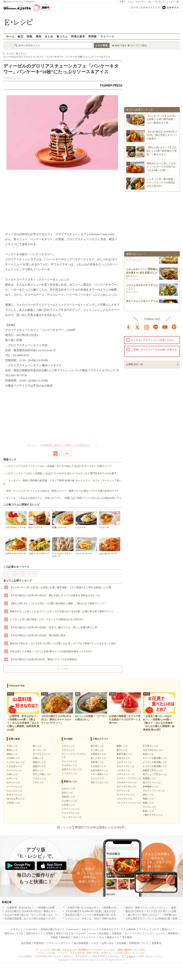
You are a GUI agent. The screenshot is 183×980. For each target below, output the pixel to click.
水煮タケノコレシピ (72, 769)
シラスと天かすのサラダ (139, 287)
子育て (123, 2)
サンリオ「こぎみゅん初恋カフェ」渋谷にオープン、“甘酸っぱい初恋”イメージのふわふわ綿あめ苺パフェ (64, 498)
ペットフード (88, 937)
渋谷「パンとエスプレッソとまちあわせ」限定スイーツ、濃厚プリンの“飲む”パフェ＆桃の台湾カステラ (63, 491)
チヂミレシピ (123, 791)
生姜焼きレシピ (98, 754)
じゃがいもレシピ (16, 762)
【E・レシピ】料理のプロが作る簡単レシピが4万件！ (92, 827)
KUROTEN (31, 929)
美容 (76, 937)
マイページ (107, 36)
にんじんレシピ (14, 791)
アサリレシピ (68, 750)
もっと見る (63, 669)
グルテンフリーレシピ (154, 791)
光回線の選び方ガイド (52, 929)
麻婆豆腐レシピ (124, 754)
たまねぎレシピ (14, 766)
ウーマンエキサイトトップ (145, 8)
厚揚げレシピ (39, 762)
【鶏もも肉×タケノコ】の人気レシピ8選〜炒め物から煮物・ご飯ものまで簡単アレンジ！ (58, 603)
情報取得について (139, 943)
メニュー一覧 (173, 2)
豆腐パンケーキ (63, 520)
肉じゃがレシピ (98, 758)
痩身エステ (113, 937)
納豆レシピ (38, 770)
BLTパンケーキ (39, 520)
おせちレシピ (68, 789)
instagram (147, 327)
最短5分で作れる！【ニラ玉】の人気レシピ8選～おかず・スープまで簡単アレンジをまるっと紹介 (63, 643)
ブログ (155, 929)
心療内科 (131, 929)
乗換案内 (173, 933)
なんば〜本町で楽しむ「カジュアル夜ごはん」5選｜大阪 (35, 915)
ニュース (160, 933)
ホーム (10, 36)
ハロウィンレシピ (71, 809)
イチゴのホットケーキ (16, 520)
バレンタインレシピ (72, 817)
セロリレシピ (68, 746)
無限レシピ (148, 799)
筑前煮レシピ (97, 762)
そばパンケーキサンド (39, 546)
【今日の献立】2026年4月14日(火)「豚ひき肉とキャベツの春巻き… (162, 135)
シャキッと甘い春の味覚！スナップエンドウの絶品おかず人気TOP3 (47, 619)
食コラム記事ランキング (18, 581)
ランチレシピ (149, 807)
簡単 (39, 36)
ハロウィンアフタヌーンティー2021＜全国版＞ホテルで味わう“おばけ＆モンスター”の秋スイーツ (59, 466)
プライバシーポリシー (59, 943)
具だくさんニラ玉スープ (139, 303)
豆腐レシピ (38, 758)
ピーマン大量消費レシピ (155, 762)
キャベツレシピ (14, 770)
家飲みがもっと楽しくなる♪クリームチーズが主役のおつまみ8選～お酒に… (162, 167)
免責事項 (156, 943)
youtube (165, 327)
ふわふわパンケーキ (110, 546)
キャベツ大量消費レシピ (155, 758)
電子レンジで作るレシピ (155, 774)
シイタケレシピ (69, 773)
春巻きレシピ (123, 758)
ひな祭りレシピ (69, 801)
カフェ (19, 574)
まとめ (49, 36)
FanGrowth (73, 929)
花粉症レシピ (68, 797)
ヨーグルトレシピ (42, 754)
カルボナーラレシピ (127, 782)
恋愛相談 (117, 933)
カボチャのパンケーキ (16, 546)
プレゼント (159, 2)
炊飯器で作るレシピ (153, 770)
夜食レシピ (148, 811)
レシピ (149, 933)
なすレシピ (12, 778)
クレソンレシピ (69, 761)
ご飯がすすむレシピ (153, 815)
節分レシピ (67, 793)
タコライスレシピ (126, 795)
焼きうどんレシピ (100, 782)
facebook (128, 327)
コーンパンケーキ (86, 546)
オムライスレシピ (126, 766)
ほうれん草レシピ (16, 799)
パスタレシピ (123, 770)
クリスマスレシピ (71, 813)
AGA (101, 937)
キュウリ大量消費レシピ (155, 766)
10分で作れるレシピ (153, 750)
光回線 (49, 933)
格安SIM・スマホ (14, 933)
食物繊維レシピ (150, 787)
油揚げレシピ (39, 766)
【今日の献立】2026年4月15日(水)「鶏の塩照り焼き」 (39, 635)
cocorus (92, 933)
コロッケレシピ (124, 799)
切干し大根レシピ (42, 774)
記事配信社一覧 (135, 364)
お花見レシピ (68, 805)
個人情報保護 (81, 943)
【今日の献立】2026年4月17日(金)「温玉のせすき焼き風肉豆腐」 (100, 911)
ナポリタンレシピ (126, 774)
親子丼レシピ (97, 746)
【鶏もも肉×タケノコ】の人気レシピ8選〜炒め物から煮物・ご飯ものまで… (162, 151)
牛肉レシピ (12, 746)
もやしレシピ (13, 782)
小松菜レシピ (13, 803)
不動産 (54, 937)
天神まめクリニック (112, 929)
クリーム (9, 574)
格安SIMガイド (34, 933)
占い (150, 2)
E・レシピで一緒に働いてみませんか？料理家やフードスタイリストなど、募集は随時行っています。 (91, 950)
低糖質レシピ (149, 778)
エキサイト (173, 8)
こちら (130, 956)
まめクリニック (90, 929)
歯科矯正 (66, 937)
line (156, 327)
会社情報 (26, 943)
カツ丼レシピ (97, 750)
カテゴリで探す (139, 45)
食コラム (62, 36)
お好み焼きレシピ (100, 770)
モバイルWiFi (78, 933)
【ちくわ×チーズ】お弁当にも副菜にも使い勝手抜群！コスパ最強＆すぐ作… (162, 119)
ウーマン (137, 933)
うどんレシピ (97, 778)
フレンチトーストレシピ (129, 803)
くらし (131, 2)
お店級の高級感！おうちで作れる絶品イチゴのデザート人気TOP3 (40, 919)
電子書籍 (127, 937)
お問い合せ (107, 943)
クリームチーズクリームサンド (63, 547)
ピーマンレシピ (14, 787)
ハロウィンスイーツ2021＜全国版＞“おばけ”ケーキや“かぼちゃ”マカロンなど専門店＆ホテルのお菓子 (61, 473)
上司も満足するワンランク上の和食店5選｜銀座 (151, 919)
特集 (30, 36)
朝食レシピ (148, 803)
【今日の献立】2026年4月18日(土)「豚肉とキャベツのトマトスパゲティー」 (46, 911)
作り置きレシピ (150, 746)
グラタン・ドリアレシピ (129, 778)
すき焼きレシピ (98, 766)
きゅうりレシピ (14, 795)
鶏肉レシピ (12, 754)
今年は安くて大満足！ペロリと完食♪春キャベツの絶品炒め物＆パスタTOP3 (51, 651)
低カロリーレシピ (152, 782)
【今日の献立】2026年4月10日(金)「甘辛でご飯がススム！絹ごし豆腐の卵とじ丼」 (55, 627)
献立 (21, 36)
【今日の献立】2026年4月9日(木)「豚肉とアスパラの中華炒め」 (44, 659)
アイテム (144, 929)
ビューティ (141, 2)
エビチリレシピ (124, 762)
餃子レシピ (122, 750)
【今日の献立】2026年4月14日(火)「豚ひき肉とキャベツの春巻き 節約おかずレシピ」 (56, 595)
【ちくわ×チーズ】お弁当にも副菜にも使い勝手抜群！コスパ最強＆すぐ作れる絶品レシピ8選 (61, 587)
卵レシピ (37, 746)
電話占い (167, 929)
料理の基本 (78, 36)
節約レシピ (148, 795)
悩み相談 (104, 933)
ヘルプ (95, 943)
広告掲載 (121, 943)
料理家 (93, 36)
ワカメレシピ (39, 778)
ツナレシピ (38, 782)
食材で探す (121, 45)
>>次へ (67, 453)
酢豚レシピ (122, 746)
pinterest (174, 327)
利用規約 (39, 943)
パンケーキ (86, 520)
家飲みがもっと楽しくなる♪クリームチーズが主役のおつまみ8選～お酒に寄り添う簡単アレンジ (62, 611)
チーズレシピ (39, 750)
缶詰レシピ (148, 754)
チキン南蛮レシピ (100, 774)
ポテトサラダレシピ (127, 787)
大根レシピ (12, 774)
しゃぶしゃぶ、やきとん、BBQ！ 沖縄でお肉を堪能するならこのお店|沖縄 (106, 919)
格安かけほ (62, 933)
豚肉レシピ (12, 750)
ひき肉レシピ (13, 758)
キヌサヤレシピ (69, 765)
